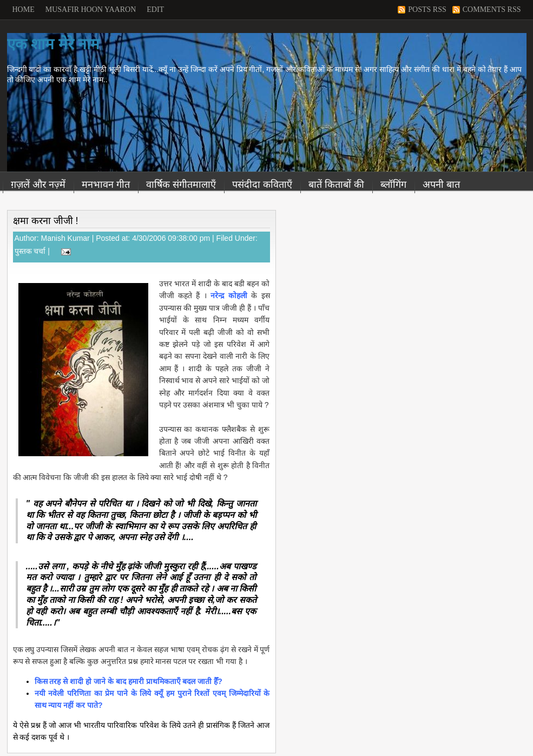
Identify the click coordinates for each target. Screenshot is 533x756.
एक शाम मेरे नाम (53, 44)
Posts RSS (427, 9)
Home (24, 9)
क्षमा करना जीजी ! (46, 221)
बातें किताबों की (336, 185)
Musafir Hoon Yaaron (91, 9)
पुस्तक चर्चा (30, 251)
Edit (155, 9)
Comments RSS (492, 9)
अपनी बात (441, 185)
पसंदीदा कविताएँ (262, 185)
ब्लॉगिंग (393, 185)
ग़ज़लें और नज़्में (38, 185)
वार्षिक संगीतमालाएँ (181, 185)
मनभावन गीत (106, 185)
